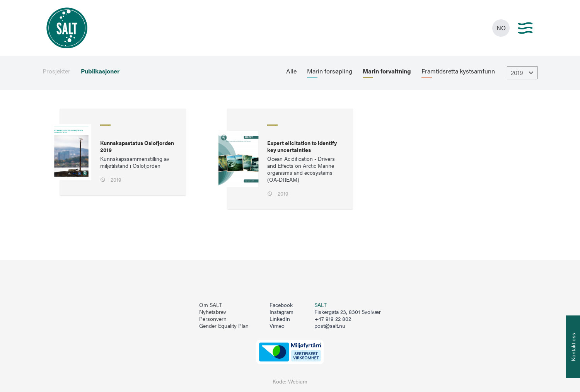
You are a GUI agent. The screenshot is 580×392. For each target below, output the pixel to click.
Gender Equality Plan (224, 326)
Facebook (281, 305)
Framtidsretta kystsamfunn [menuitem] (458, 71)
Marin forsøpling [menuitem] (330, 71)
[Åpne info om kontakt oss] (573, 347)
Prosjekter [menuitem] (56, 71)
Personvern (213, 319)
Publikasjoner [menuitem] (100, 71)
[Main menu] (525, 28)
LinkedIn (280, 319)
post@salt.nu (330, 326)
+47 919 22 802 (333, 319)
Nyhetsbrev (213, 312)
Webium (298, 381)
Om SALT (211, 305)
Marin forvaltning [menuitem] (387, 71)
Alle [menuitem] (291, 71)
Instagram (281, 312)
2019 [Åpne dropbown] (523, 73)
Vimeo (277, 326)
